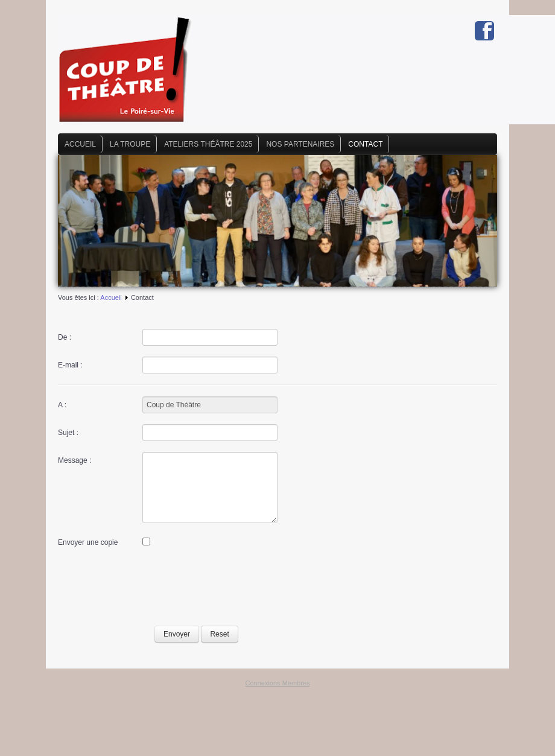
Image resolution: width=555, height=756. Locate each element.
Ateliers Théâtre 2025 (208, 144)
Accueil (80, 144)
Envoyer (177, 634)
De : (65, 337)
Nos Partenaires (300, 144)
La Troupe (130, 144)
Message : (75, 460)
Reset (219, 634)
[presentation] (150, 588)
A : (62, 405)
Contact (365, 144)
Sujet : (68, 433)
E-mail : (70, 365)
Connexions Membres (278, 683)
